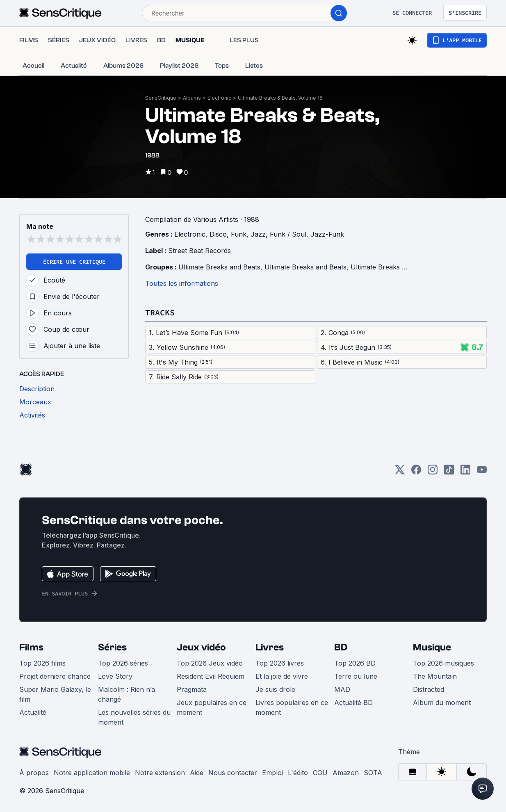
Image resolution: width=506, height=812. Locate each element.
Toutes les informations (182, 283)
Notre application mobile (92, 773)
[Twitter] (400, 472)
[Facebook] (416, 472)
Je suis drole (275, 689)
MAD (342, 689)
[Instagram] (433, 472)
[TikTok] (449, 472)
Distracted (429, 689)
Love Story (115, 676)
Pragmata (192, 689)
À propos (34, 773)
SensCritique (161, 98)
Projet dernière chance (55, 676)
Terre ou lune (356, 676)
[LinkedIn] (465, 472)
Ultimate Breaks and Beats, (221, 267)
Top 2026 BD (355, 663)
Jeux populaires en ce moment (212, 707)
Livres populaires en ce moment (292, 707)
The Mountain (435, 676)
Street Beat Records (199, 251)
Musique (432, 647)
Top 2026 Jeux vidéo (210, 663)
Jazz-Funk (327, 234)
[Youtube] (482, 472)
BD (341, 647)
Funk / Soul (288, 234)
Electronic (219, 98)
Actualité (33, 712)
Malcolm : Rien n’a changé (126, 694)
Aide (197, 773)
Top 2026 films (42, 663)
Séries (112, 647)
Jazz (258, 234)
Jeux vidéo (201, 647)
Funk (239, 234)
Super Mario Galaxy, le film (55, 694)
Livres (270, 647)
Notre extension (160, 773)
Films (31, 647)
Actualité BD (353, 703)
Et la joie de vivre (282, 676)
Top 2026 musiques (443, 663)
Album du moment (442, 703)
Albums (192, 98)
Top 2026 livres (280, 663)
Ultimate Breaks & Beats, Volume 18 (280, 98)
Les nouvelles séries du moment (134, 717)
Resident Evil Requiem (211, 676)
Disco (218, 234)
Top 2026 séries (123, 663)
